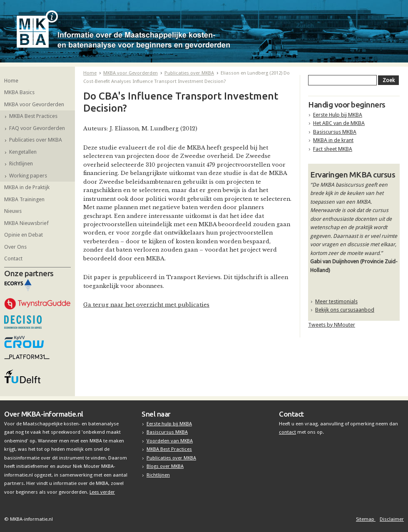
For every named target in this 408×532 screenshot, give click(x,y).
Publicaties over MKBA (36, 140)
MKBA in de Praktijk (27, 187)
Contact (13, 259)
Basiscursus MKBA (335, 132)
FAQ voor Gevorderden (37, 128)
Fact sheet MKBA (333, 149)
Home (11, 81)
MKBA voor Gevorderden (34, 104)
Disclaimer (392, 519)
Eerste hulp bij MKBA (169, 424)
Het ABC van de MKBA (339, 123)
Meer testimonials (336, 301)
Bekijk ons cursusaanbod (345, 310)
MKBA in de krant (333, 140)
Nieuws (13, 211)
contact (287, 432)
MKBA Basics (19, 92)
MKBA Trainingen (24, 199)
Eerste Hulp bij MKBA (338, 115)
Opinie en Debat (24, 235)
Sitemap (366, 519)
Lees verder (102, 492)
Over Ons (15, 247)
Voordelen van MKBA (170, 441)
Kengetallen (23, 152)
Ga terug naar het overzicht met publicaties (146, 305)
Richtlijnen (21, 164)
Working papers (28, 176)
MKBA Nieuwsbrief (26, 223)
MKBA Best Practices (33, 116)
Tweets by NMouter (332, 325)
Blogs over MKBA (165, 466)
